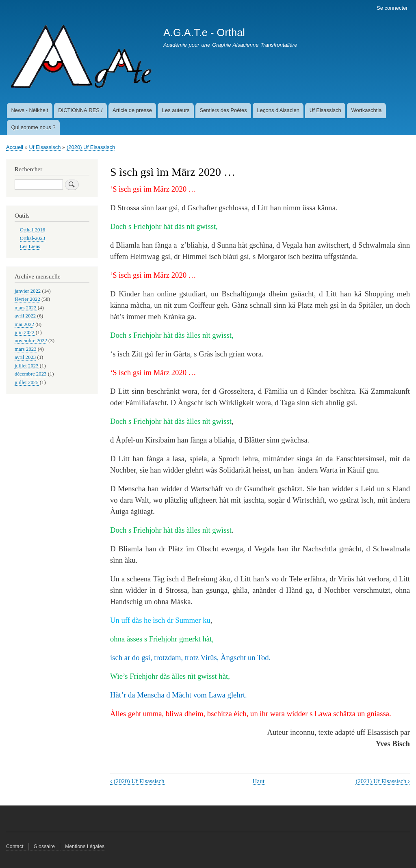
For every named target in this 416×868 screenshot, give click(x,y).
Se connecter (392, 8)
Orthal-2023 (32, 238)
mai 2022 (24, 324)
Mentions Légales (85, 846)
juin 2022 (25, 333)
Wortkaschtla (367, 110)
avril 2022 (25, 316)
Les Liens (30, 246)
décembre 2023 (30, 374)
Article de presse (132, 110)
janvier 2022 (28, 291)
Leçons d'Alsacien (278, 110)
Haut (259, 781)
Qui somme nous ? (33, 127)
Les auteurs (176, 110)
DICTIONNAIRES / (80, 110)
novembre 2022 (31, 341)
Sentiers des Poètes (223, 110)
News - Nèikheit (29, 110)
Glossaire (44, 846)
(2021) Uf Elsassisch (383, 781)
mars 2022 (26, 308)
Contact (15, 846)
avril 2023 (25, 357)
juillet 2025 (27, 382)
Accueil (15, 147)
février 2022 (27, 299)
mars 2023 (26, 349)
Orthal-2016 (32, 230)
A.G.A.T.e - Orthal (204, 32)
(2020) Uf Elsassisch (91, 147)
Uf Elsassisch (325, 110)
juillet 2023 (27, 366)
